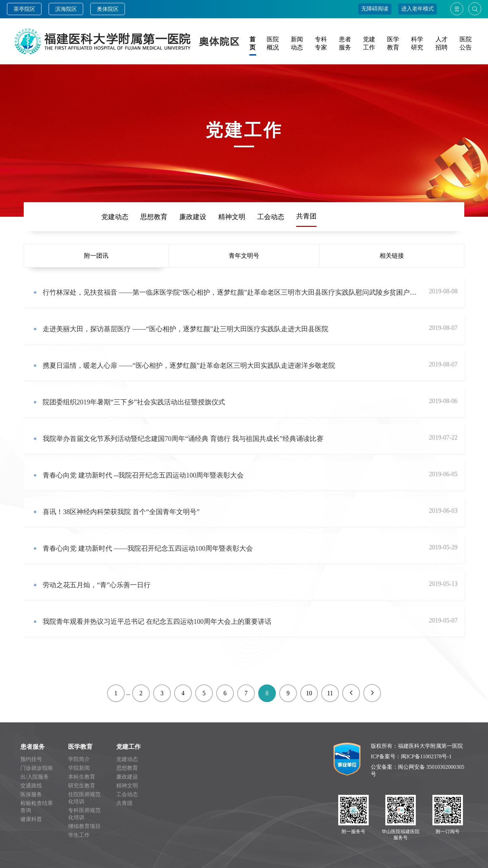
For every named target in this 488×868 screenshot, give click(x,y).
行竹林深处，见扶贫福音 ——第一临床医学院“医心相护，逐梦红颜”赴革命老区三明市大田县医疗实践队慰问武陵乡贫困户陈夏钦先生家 (230, 292)
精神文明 (232, 217)
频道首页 (55, 217)
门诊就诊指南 (37, 768)
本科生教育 (82, 777)
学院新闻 (79, 768)
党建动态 (115, 217)
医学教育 (80, 747)
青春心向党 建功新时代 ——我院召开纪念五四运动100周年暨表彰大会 (148, 548)
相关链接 (392, 256)
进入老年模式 (418, 9)
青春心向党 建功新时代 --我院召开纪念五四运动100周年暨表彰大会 (143, 475)
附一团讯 (96, 256)
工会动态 (271, 217)
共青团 (306, 216)
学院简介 (79, 759)
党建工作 (128, 747)
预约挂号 (31, 759)
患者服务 (33, 747)
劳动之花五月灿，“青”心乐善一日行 (97, 585)
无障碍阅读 (375, 9)
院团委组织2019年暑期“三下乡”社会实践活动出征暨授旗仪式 (134, 402)
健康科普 (31, 819)
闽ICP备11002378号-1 (426, 756)
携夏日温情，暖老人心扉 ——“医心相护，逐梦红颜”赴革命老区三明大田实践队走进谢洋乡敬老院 (189, 365)
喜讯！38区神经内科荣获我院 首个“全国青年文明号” (121, 512)
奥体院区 (108, 9)
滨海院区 (66, 9)
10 (309, 693)
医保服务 (31, 794)
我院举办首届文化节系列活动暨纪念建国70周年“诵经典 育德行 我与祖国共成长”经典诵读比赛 (183, 439)
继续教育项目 (84, 826)
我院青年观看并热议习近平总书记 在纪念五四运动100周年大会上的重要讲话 (157, 621)
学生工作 (79, 835)
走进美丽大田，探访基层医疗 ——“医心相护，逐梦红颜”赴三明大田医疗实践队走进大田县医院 (186, 329)
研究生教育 (82, 786)
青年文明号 (244, 256)
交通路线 (31, 786)
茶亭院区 (24, 9)
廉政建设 (193, 217)
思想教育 (154, 217)
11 (330, 693)
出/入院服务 (35, 777)
